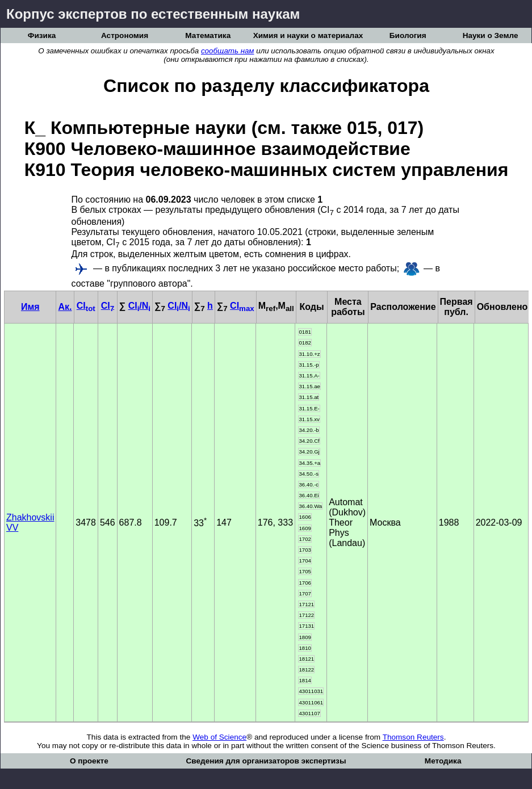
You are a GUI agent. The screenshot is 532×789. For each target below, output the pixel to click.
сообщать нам (228, 51)
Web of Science (219, 737)
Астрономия (125, 35)
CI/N (139, 306)
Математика (208, 35)
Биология (408, 35)
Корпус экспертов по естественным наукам (153, 14)
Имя (30, 307)
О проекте (89, 761)
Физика (42, 35)
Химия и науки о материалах (308, 35)
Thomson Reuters (413, 737)
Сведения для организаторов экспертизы (266, 761)
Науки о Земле (491, 35)
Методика (443, 761)
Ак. (65, 307)
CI (86, 306)
